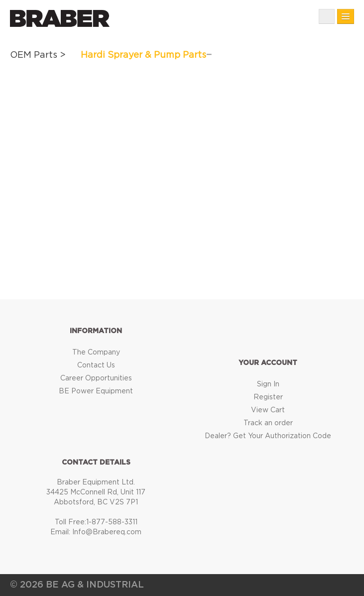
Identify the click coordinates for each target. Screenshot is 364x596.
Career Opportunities (96, 378)
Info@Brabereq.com (107, 532)
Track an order (268, 423)
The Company (96, 353)
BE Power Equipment (96, 391)
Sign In (268, 384)
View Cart (268, 410)
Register (268, 397)
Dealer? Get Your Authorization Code (268, 436)
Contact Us (96, 365)
